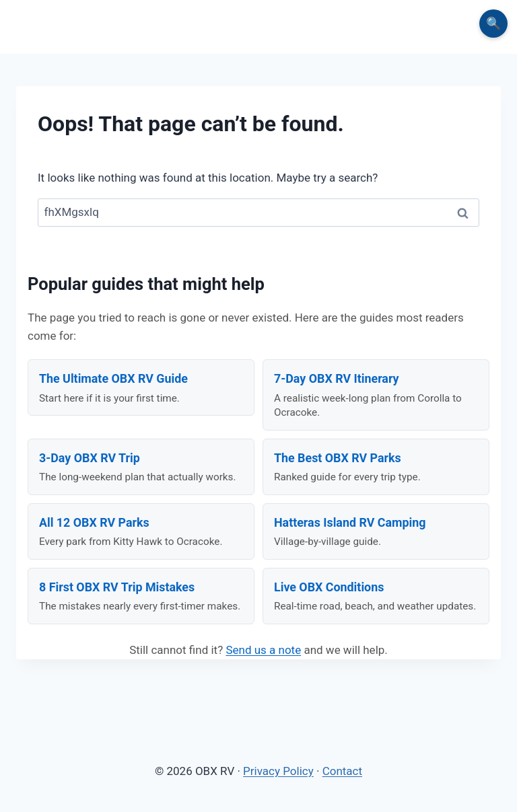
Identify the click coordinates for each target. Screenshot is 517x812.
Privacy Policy (278, 771)
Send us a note (263, 650)
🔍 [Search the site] (493, 23)
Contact (342, 771)
